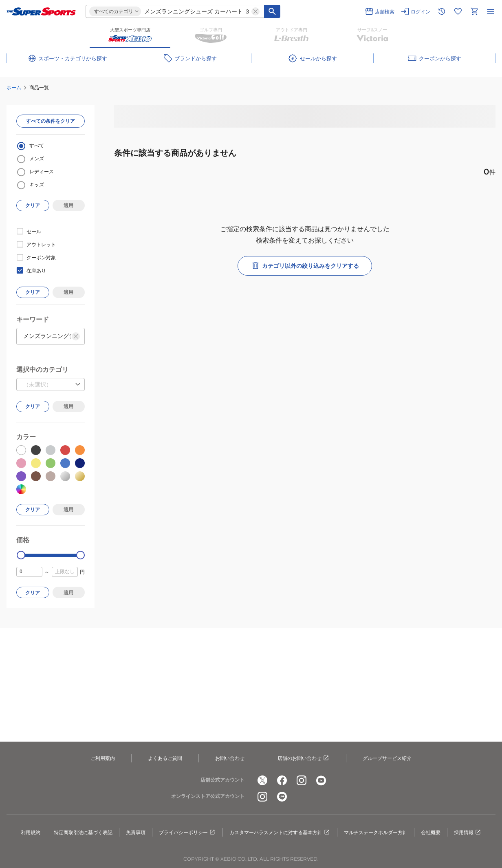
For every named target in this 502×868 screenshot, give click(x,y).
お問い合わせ (230, 758)
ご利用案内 (103, 758)
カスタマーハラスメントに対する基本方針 (280, 833)
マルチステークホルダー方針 (376, 832)
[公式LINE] (282, 797)
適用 (68, 205)
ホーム (14, 87)
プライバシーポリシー (187, 833)
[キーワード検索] (272, 11)
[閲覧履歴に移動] (442, 11)
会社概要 (431, 832)
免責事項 (136, 832)
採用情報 (468, 833)
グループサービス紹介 (387, 758)
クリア (33, 205)
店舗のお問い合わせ (304, 758)
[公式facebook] (282, 780)
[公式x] (262, 780)
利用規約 (31, 832)
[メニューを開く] (491, 11)
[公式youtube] (321, 780)
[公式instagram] (302, 780)
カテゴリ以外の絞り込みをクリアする (305, 266)
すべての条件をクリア (51, 121)
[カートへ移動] (474, 11)
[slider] (21, 555)
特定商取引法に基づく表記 (83, 832)
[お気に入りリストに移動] (458, 11)
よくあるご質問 (165, 758)
